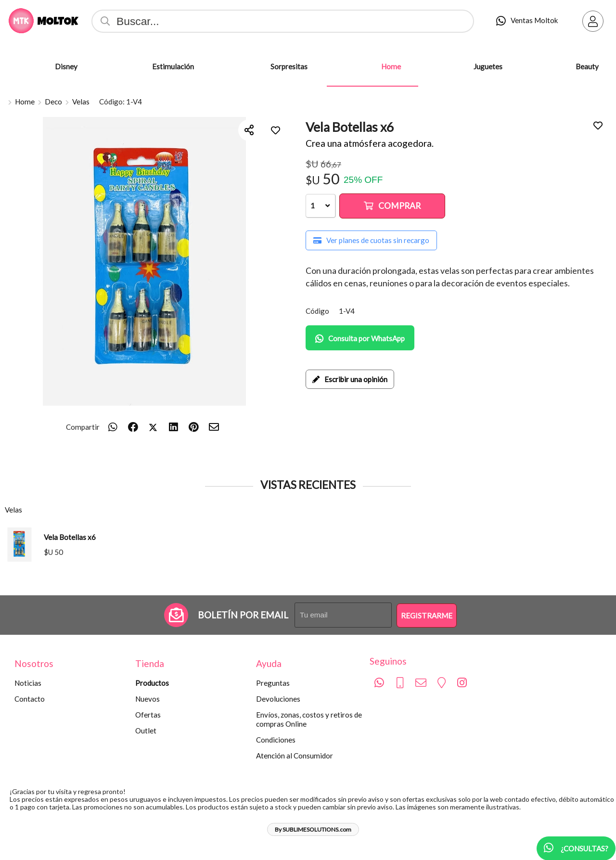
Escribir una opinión (350, 379)
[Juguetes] (448, 66)
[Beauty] (550, 66)
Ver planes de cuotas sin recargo (371, 240)
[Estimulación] (127, 66)
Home (25, 102)
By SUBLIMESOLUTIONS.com (313, 829)
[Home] (356, 66)
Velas (81, 102)
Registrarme (427, 616)
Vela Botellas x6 (70, 537)
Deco (53, 102)
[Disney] (29, 66)
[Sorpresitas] (245, 66)
